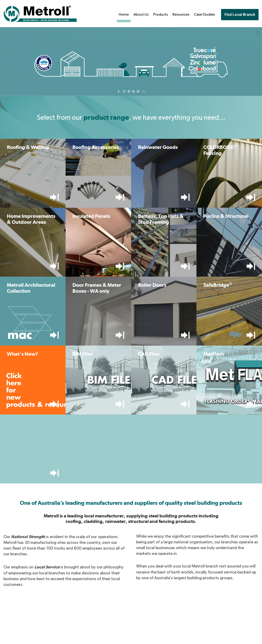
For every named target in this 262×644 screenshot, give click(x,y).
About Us (141, 14)
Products (161, 14)
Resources (181, 14)
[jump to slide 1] (124, 91)
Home (124, 14)
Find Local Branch (240, 15)
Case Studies (204, 14)
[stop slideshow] (143, 91)
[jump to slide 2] (129, 91)
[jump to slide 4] (138, 91)
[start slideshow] (119, 91)
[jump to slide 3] (133, 91)
